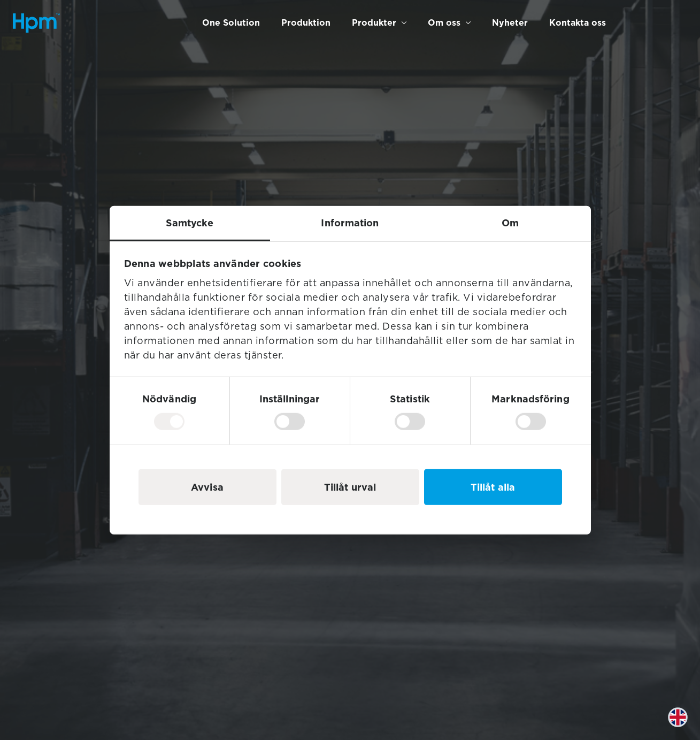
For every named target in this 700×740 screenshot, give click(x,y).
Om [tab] (510, 222)
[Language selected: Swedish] (683, 725)
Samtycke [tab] (190, 222)
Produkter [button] (374, 23)
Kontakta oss (578, 23)
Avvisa (207, 487)
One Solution (231, 23)
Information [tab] (350, 222)
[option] (683, 725)
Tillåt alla (493, 487)
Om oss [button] (444, 23)
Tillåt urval (350, 487)
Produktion (306, 23)
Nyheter (510, 23)
